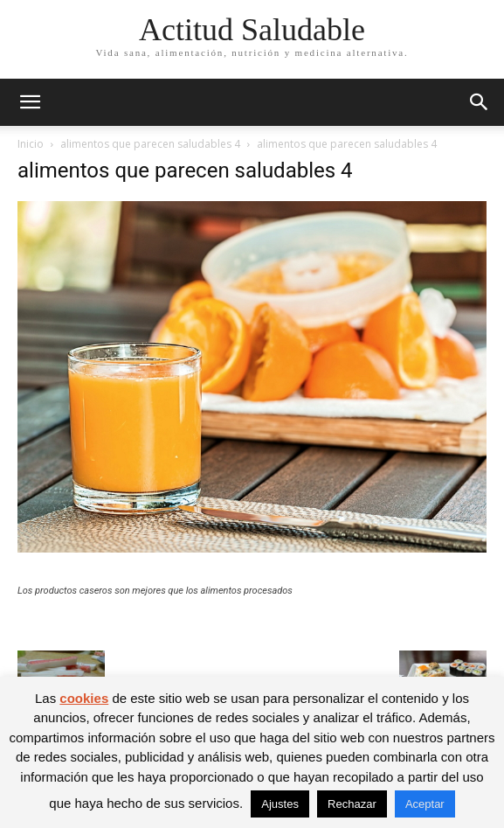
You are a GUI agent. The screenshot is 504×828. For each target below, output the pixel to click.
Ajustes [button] (280, 804)
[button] (30, 102)
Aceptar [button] (425, 804)
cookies (84, 698)
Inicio (31, 144)
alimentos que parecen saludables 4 (150, 144)
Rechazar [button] (352, 804)
